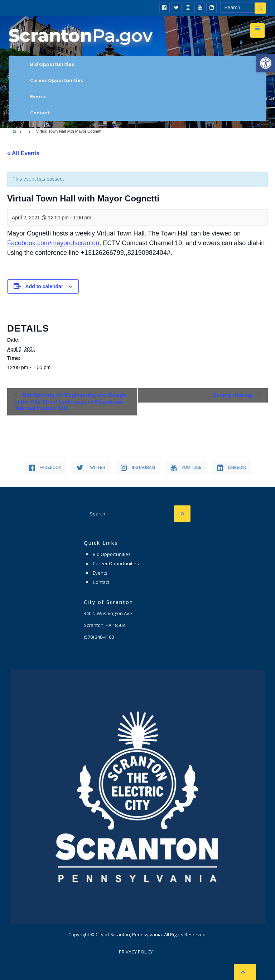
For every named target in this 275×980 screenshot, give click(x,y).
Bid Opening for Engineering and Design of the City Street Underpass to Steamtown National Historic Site (70, 401)
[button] (266, 63)
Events (38, 97)
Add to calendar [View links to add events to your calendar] (44, 286)
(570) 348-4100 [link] (99, 637)
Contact (40, 113)
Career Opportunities (57, 80)
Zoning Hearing (233, 395)
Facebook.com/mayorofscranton (53, 243)
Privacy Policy (136, 952)
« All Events (23, 153)
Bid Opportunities (52, 64)
